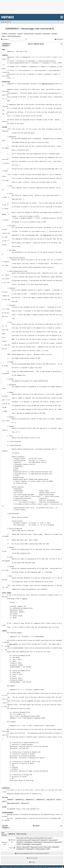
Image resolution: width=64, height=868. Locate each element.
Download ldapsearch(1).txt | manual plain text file (32, 853)
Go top (32, 862)
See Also (54, 33)
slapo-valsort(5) (37, 844)
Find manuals (32, 858)
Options (20, 33)
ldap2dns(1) (44, 840)
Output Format (29, 33)
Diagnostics (46, 33)
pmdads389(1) (26, 844)
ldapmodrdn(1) (41, 799)
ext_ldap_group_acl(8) (24, 840)
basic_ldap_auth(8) (23, 838)
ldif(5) (25, 599)
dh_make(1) (48, 838)
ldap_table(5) (53, 840)
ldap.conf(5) (13, 644)
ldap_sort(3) (47, 235)
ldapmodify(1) (30, 799)
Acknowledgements (14, 36)
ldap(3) (5, 801)
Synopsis (4, 33)
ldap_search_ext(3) (48, 84)
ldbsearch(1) (58, 842)
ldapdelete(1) (20, 799)
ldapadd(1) (10, 799)
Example (38, 33)
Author (4, 36)
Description (12, 33)
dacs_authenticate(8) (37, 838)
